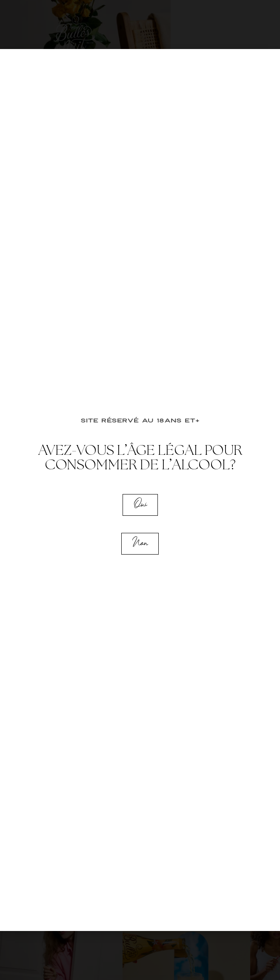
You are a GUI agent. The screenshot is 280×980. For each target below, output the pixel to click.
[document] (140, 490)
